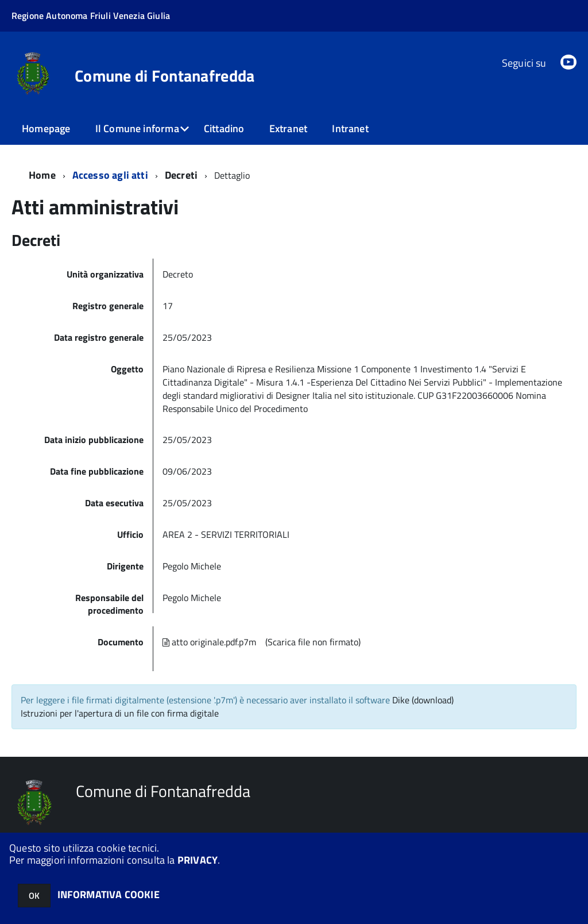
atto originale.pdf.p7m (209, 642)
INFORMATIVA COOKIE (109, 894)
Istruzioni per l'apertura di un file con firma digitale (120, 713)
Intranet (350, 128)
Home (42, 175)
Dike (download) (423, 700)
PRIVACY (198, 860)
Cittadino (224, 128)
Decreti (181, 175)
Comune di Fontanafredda (165, 76)
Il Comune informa (137, 128)
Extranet (288, 128)
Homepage (46, 128)
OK (34, 896)
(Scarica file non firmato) (313, 642)
